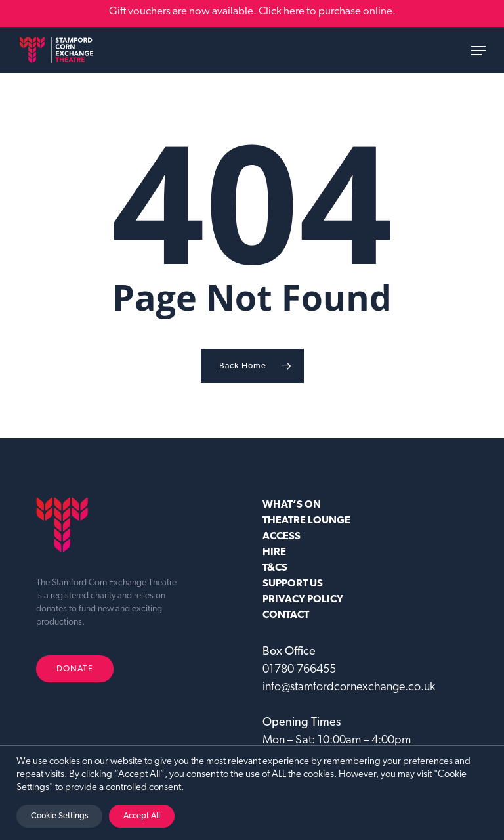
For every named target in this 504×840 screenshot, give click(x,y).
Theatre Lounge (306, 521)
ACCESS (282, 537)
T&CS (275, 568)
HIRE (274, 552)
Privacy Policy (303, 600)
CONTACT (286, 615)
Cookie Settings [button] (59, 816)
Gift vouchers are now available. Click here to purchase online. (252, 11)
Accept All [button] (142, 816)
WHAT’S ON (292, 505)
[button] (478, 51)
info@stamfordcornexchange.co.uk (349, 687)
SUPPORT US (293, 584)
